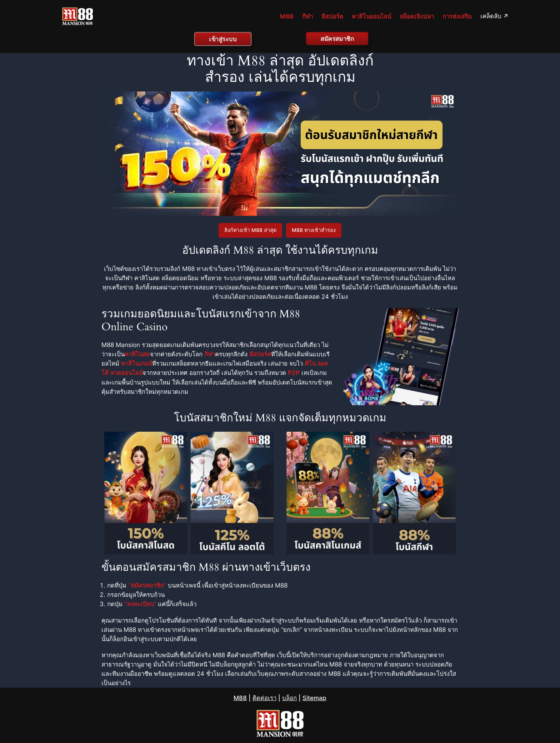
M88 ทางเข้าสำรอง (314, 230)
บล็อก (289, 698)
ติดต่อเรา (264, 698)
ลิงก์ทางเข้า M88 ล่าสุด (250, 230)
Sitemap (314, 698)
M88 (240, 698)
